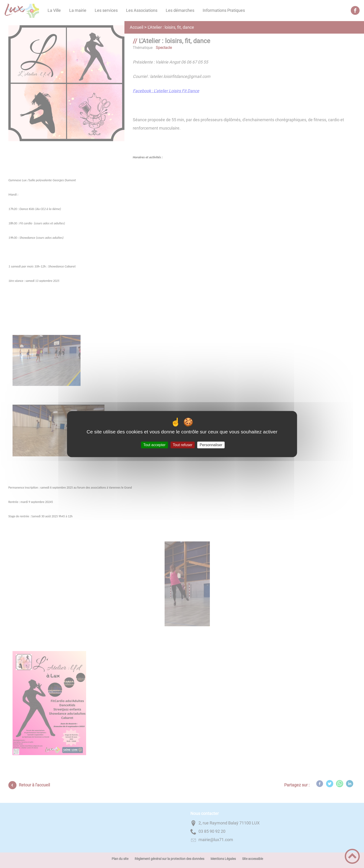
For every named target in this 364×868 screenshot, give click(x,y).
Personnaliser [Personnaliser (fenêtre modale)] (211, 445)
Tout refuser (182, 445)
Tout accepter (154, 445)
